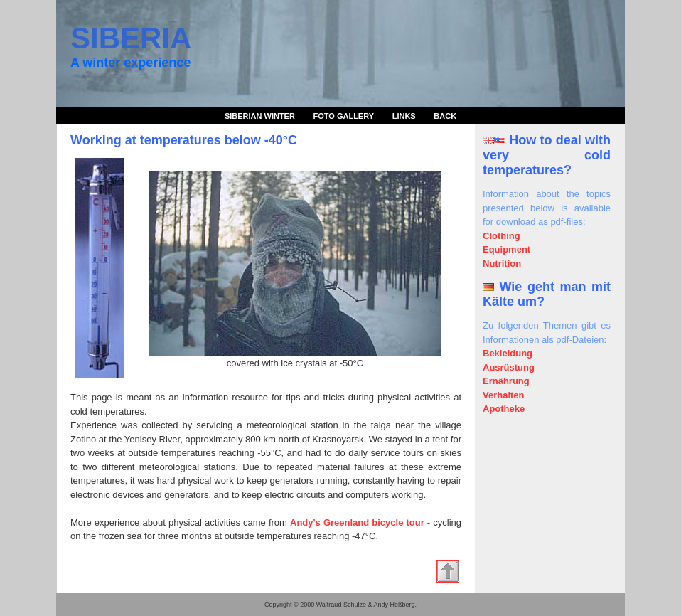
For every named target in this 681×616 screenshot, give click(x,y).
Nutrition (502, 264)
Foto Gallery (344, 116)
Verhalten (504, 395)
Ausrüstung (509, 367)
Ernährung (506, 381)
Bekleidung (508, 353)
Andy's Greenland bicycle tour (357, 522)
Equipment (506, 249)
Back (445, 116)
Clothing (502, 236)
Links (404, 116)
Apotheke (504, 409)
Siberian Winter (260, 116)
